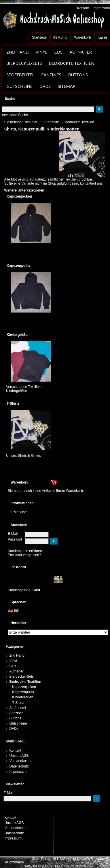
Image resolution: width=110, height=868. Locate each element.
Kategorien (15, 647)
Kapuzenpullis (23, 692)
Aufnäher (81, 52)
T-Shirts (18, 703)
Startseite (39, 37)
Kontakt (83, 8)
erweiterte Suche (15, 115)
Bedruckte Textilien (72, 63)
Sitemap (66, 86)
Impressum (101, 8)
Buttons (78, 75)
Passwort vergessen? (24, 555)
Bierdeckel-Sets (24, 63)
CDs (58, 52)
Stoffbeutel (20, 75)
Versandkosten (21, 761)
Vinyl (42, 52)
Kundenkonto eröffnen (25, 551)
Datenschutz (19, 766)
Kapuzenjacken (24, 687)
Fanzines (51, 75)
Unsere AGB (19, 756)
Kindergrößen (23, 697)
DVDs (45, 86)
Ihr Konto (60, 37)
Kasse (103, 37)
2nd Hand (18, 52)
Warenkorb (83, 37)
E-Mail (13, 534)
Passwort (15, 539)
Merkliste (20, 512)
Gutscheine (19, 86)
